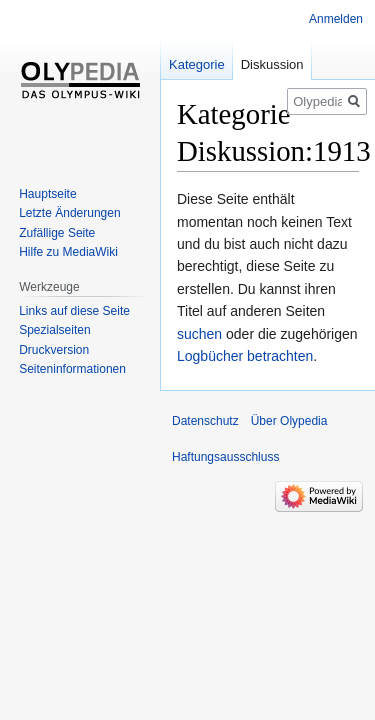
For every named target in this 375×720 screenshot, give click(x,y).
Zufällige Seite (57, 233)
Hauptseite (47, 194)
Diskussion (272, 64)
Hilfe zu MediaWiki (68, 252)
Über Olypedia (289, 421)
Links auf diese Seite (74, 311)
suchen (199, 334)
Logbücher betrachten (245, 356)
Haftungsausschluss (225, 457)
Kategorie (197, 64)
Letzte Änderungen (69, 213)
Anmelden (336, 19)
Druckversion (54, 350)
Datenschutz (205, 421)
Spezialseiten (54, 330)
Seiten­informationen (72, 369)
